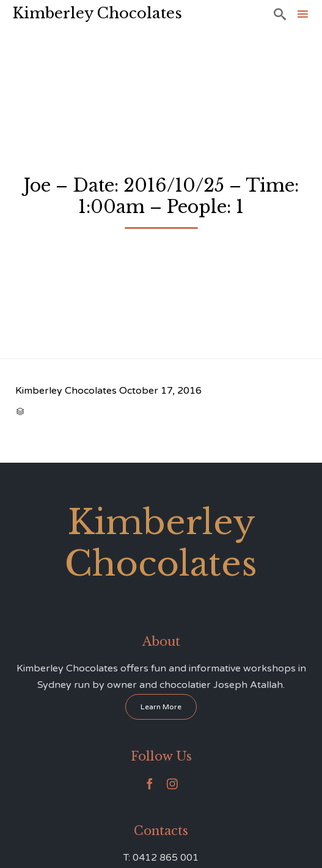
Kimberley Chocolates (97, 13)
